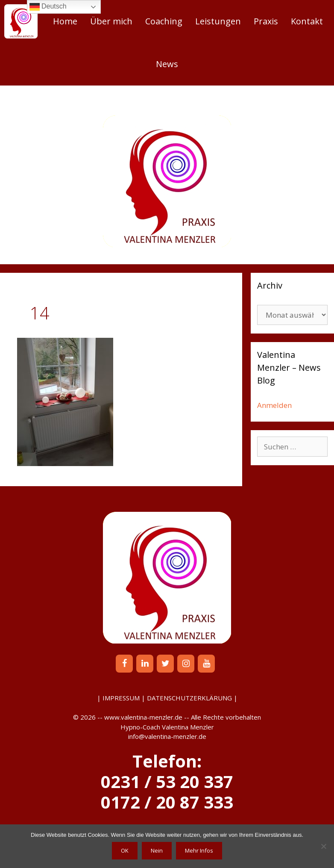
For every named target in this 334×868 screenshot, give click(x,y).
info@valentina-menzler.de (167, 736)
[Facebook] (124, 664)
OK (125, 850)
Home (65, 21)
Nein (157, 850)
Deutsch (48, 7)
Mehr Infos (199, 850)
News (167, 64)
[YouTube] (206, 664)
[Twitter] (165, 664)
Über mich (111, 21)
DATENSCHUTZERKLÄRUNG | (192, 698)
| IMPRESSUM (118, 698)
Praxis (266, 21)
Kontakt (307, 21)
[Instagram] (186, 664)
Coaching (164, 21)
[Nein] (323, 846)
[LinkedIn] (145, 664)
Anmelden (274, 405)
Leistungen (218, 21)
